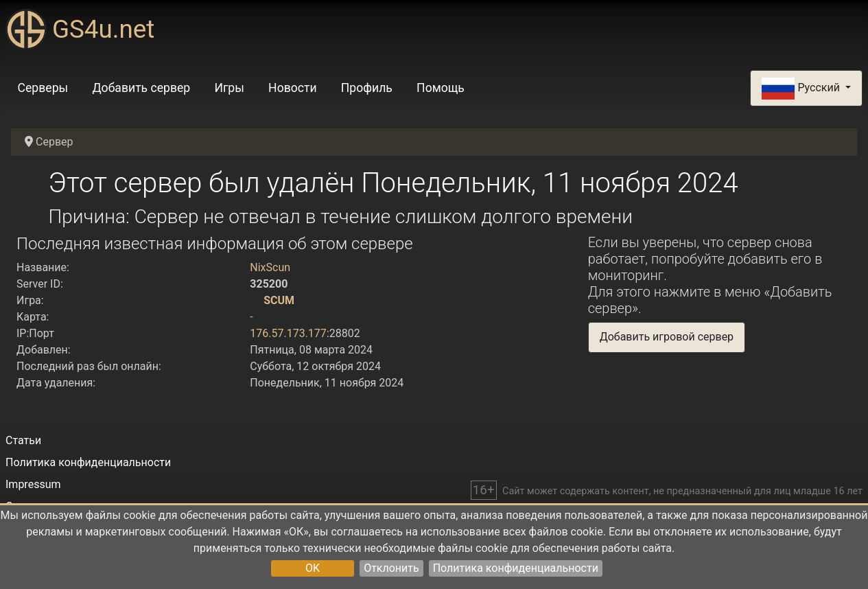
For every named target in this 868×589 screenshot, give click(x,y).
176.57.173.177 (288, 333)
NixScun (270, 267)
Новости (293, 88)
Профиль (367, 88)
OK (313, 568)
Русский (802, 89)
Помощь (441, 88)
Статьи (23, 440)
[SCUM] (255, 300)
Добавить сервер (141, 88)
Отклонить (391, 568)
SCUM (279, 300)
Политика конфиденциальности (516, 568)
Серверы (43, 88)
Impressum (33, 484)
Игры (229, 88)
